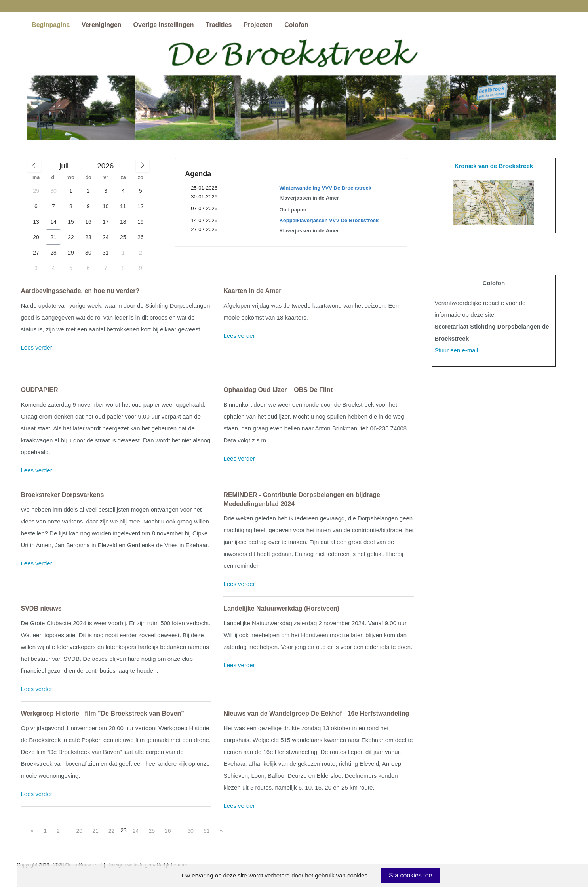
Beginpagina (51, 25)
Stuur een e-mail (456, 350)
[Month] (76, 166)
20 (80, 831)
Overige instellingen (164, 25)
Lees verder (37, 347)
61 (207, 831)
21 (95, 831)
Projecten (258, 25)
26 (168, 831)
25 (152, 831)
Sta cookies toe (410, 875)
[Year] (107, 166)
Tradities (219, 25)
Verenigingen (101, 25)
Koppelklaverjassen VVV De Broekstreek (329, 220)
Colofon (296, 25)
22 (112, 831)
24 (136, 831)
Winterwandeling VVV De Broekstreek (325, 188)
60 (190, 831)
